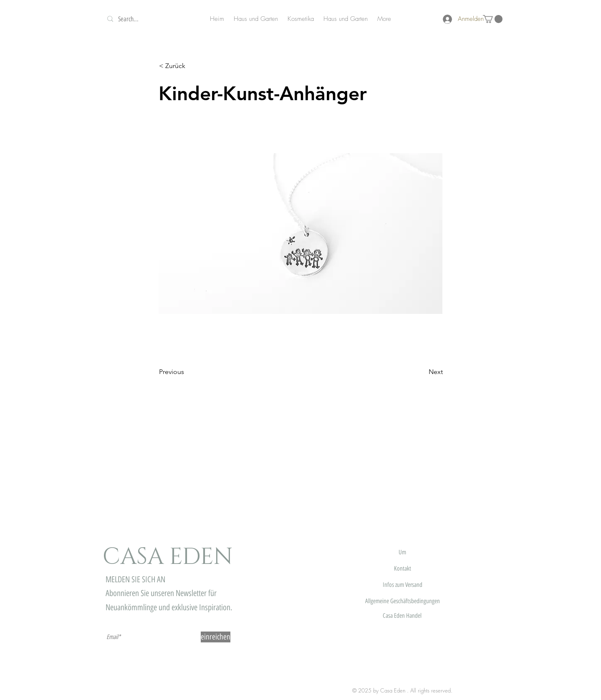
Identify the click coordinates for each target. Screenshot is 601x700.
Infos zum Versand (403, 585)
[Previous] (187, 372)
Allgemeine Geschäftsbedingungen (403, 601)
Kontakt (403, 569)
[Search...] (150, 19)
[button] (493, 19)
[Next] (422, 372)
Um (402, 552)
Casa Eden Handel (402, 616)
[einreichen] (216, 637)
